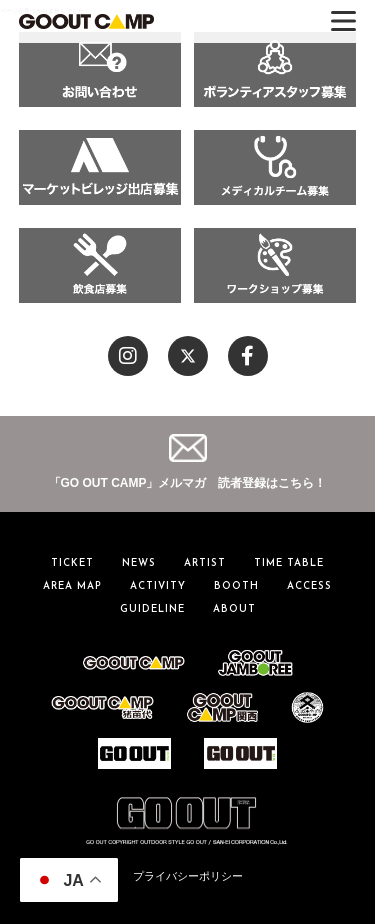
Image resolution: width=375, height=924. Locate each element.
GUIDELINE (152, 609)
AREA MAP (72, 586)
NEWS (139, 563)
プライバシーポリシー (188, 876)
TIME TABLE (289, 563)
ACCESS (309, 586)
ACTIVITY (158, 586)
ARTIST (205, 563)
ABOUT (234, 609)
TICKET (72, 563)
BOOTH (236, 586)
